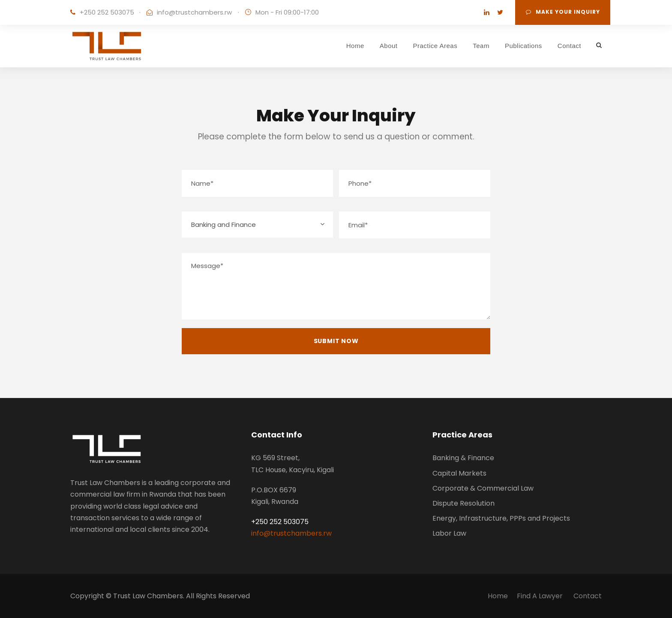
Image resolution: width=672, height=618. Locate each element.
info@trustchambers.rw (194, 12)
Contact (569, 46)
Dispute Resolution (463, 503)
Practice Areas (435, 46)
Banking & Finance (463, 458)
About (389, 46)
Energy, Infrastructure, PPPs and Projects (501, 518)
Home (355, 46)
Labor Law (449, 533)
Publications (523, 46)
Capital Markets (459, 473)
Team (481, 46)
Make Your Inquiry (563, 12)
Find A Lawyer (541, 596)
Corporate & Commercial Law (483, 488)
